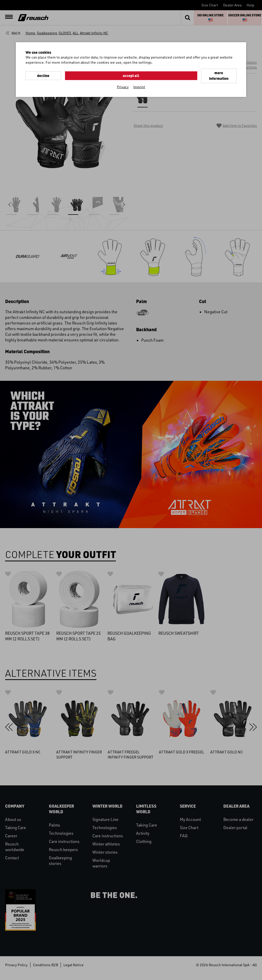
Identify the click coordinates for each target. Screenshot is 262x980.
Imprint (139, 80)
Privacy (123, 80)
